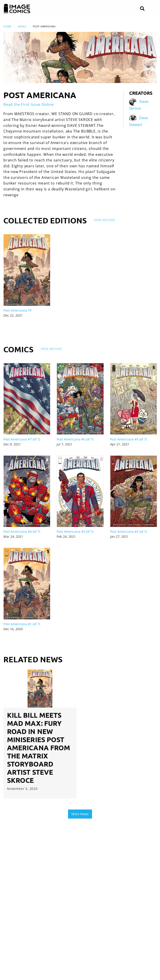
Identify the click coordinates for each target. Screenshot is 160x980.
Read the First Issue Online (29, 104)
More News (80, 814)
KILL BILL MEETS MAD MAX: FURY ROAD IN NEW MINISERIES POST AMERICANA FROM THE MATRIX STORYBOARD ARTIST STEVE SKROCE (39, 748)
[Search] (142, 9)
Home (7, 26)
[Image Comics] (17, 9)
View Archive (104, 220)
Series (22, 26)
